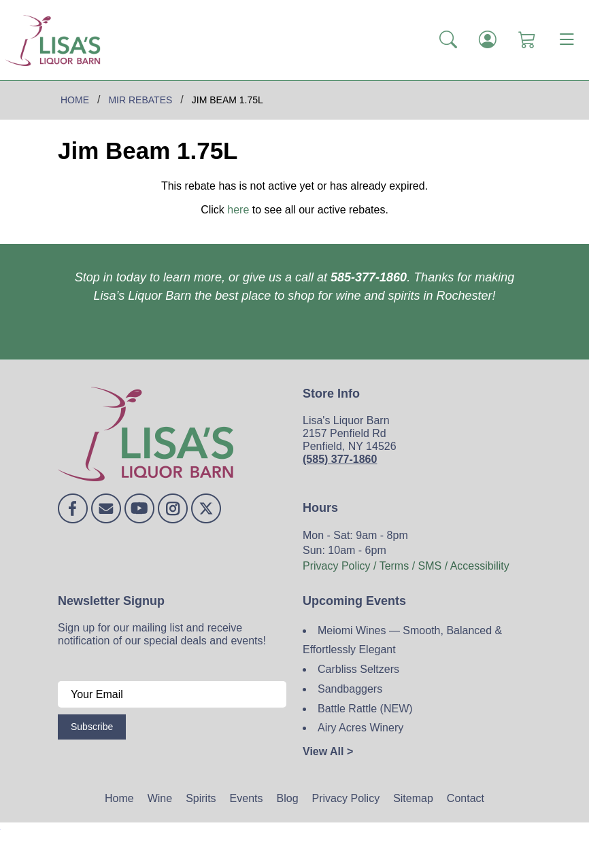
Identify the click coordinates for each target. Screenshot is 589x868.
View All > (328, 751)
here (238, 210)
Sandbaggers (350, 689)
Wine (160, 798)
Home (119, 798)
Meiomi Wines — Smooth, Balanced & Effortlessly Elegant (402, 640)
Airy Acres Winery (360, 728)
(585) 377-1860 (340, 459)
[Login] (488, 40)
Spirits (201, 798)
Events (247, 798)
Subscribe (92, 727)
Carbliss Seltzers (358, 669)
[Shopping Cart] (527, 40)
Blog (288, 798)
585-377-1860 (369, 277)
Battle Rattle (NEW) (365, 709)
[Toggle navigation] (567, 40)
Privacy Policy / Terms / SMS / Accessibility (406, 566)
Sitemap (413, 798)
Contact (466, 798)
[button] (448, 40)
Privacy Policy (346, 798)
